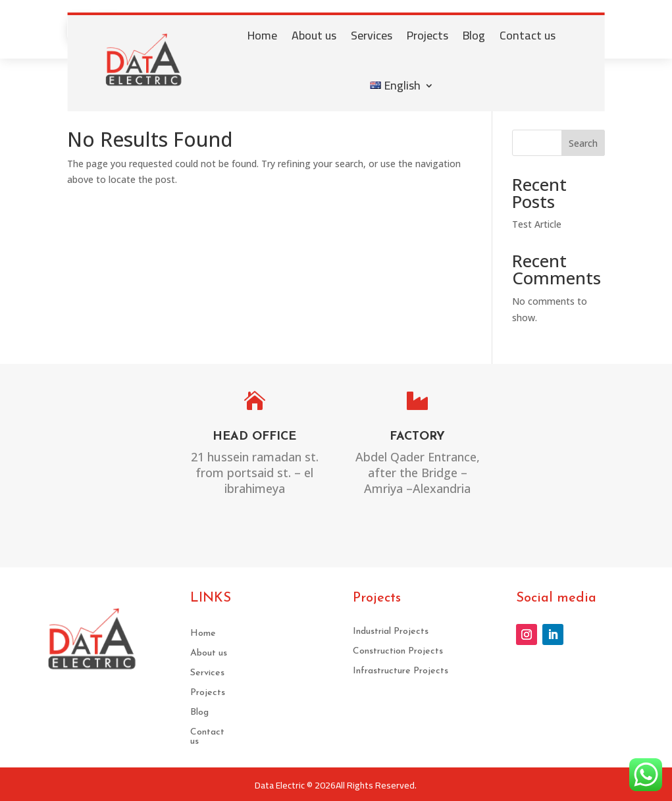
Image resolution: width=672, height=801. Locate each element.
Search (583, 143)
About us (314, 35)
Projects (427, 35)
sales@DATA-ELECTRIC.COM (579, 463)
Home (262, 35)
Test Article (537, 224)
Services (372, 35)
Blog (474, 35)
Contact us (528, 35)
